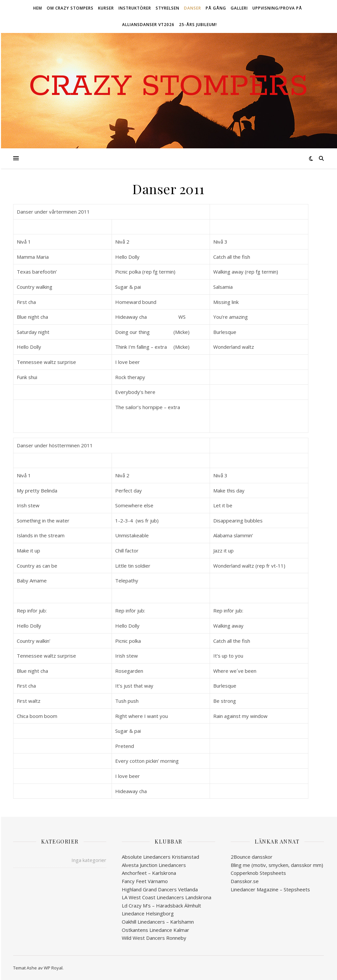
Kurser (106, 8)
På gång (216, 8)
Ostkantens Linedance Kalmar (156, 930)
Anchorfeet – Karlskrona (149, 873)
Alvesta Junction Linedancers (154, 865)
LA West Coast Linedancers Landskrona (167, 897)
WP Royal (53, 968)
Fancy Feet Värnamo (145, 881)
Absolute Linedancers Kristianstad (160, 857)
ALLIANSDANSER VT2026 (148, 25)
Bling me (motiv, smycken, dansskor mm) (277, 865)
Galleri (239, 8)
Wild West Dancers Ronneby (154, 938)
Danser (193, 8)
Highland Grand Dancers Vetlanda (160, 889)
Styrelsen (168, 8)
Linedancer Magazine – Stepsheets (270, 889)
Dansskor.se (245, 881)
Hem (38, 8)
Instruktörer (135, 8)
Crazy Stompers (168, 87)
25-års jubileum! (198, 25)
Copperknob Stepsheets (258, 873)
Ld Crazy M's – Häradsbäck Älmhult (161, 906)
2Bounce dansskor (252, 857)
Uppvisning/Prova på (277, 8)
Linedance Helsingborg (148, 913)
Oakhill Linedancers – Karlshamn (158, 922)
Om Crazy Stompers (70, 8)
